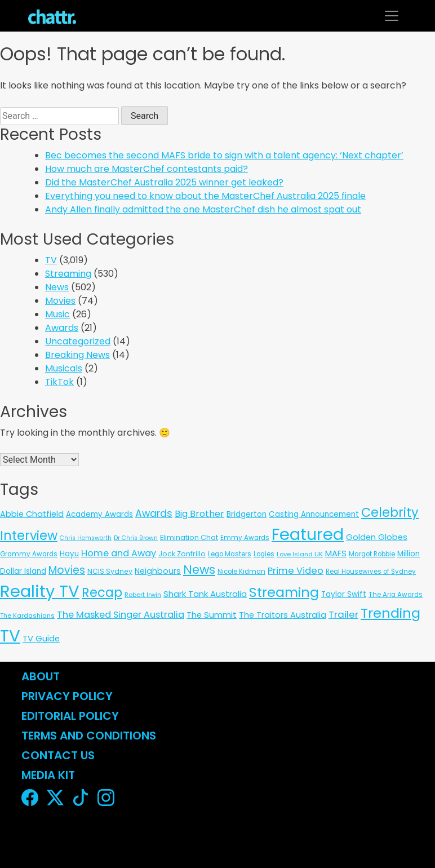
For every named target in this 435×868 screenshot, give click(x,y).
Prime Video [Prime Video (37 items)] (296, 571)
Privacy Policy (67, 696)
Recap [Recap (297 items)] (102, 593)
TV (51, 260)
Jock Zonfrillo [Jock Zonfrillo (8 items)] (182, 554)
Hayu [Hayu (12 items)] (69, 554)
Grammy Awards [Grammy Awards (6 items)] (29, 554)
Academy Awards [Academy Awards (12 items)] (99, 514)
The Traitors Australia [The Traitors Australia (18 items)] (283, 615)
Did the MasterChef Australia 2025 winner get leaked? (164, 182)
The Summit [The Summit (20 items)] (212, 615)
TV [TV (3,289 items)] (10, 635)
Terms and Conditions (89, 736)
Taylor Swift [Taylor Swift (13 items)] (344, 594)
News (57, 287)
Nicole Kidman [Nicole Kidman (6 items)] (241, 572)
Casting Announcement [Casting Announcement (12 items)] (314, 514)
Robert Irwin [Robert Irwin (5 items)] (143, 595)
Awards (62, 328)
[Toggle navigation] (392, 16)
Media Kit (48, 775)
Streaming (68, 274)
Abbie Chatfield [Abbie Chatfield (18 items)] (32, 514)
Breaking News (77, 355)
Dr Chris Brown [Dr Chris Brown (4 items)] (136, 538)
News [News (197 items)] (199, 570)
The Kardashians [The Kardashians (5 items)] (27, 615)
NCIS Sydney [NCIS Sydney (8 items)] (110, 571)
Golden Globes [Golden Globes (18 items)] (377, 537)
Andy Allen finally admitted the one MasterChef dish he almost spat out (203, 209)
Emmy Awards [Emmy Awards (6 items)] (245, 538)
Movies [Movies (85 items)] (67, 570)
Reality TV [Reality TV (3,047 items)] (40, 591)
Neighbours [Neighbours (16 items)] (158, 571)
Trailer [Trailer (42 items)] (343, 614)
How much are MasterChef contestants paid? (147, 169)
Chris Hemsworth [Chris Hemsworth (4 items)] (86, 538)
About (41, 676)
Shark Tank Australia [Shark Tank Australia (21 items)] (205, 594)
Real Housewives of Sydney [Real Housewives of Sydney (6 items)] (371, 572)
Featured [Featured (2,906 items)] (308, 534)
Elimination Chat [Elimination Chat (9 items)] (189, 537)
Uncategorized (78, 341)
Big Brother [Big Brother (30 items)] (199, 514)
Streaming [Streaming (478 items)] (284, 592)
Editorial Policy (72, 716)
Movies (60, 301)
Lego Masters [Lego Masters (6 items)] (230, 554)
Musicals (64, 368)
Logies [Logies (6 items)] (264, 554)
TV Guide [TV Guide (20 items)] (41, 638)
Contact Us (58, 755)
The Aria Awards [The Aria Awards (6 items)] (396, 595)
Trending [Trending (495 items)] (390, 613)
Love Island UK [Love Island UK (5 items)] (300, 554)
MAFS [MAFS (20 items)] (336, 553)
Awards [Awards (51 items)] (154, 513)
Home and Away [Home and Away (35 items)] (119, 553)
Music (57, 314)
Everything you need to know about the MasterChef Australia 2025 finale (205, 196)
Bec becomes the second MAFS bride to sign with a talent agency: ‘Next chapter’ (224, 155)
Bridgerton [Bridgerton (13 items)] (247, 514)
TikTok (59, 382)
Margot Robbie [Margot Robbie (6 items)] (372, 554)
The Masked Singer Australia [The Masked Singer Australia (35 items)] (121, 615)
